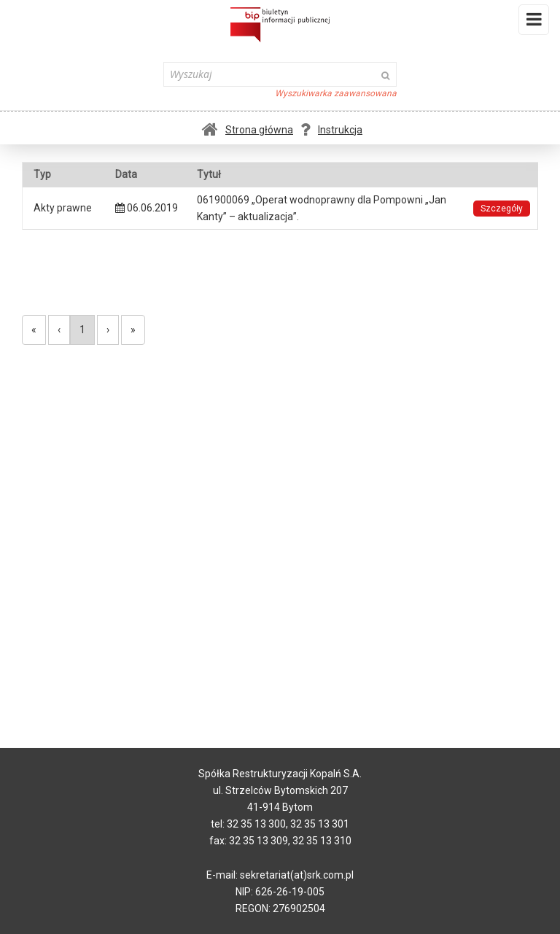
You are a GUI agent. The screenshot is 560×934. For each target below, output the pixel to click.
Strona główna (248, 130)
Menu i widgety (534, 23)
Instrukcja (331, 130)
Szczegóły (502, 209)
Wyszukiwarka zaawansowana (336, 93)
